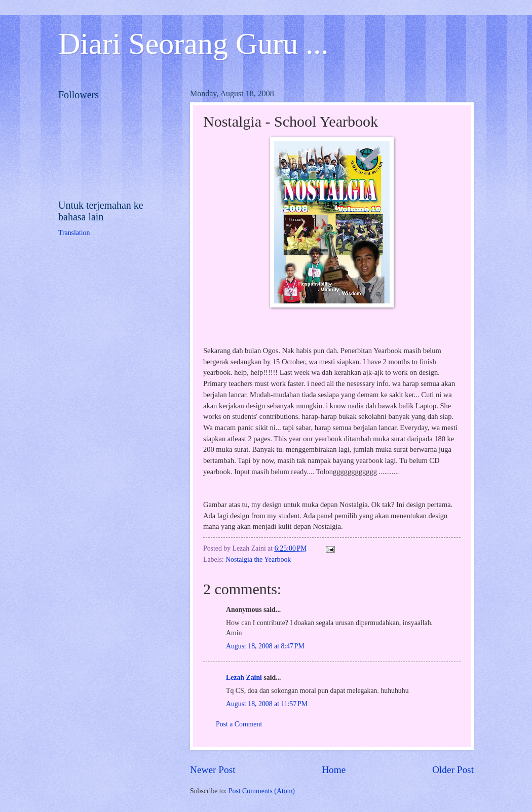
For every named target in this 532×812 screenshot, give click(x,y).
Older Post (453, 770)
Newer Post (213, 770)
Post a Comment (239, 724)
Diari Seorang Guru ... (193, 44)
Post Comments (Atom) (262, 791)
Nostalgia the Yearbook (258, 559)
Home (334, 770)
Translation (74, 233)
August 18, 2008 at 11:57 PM (267, 704)
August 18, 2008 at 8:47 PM (265, 646)
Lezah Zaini (244, 678)
